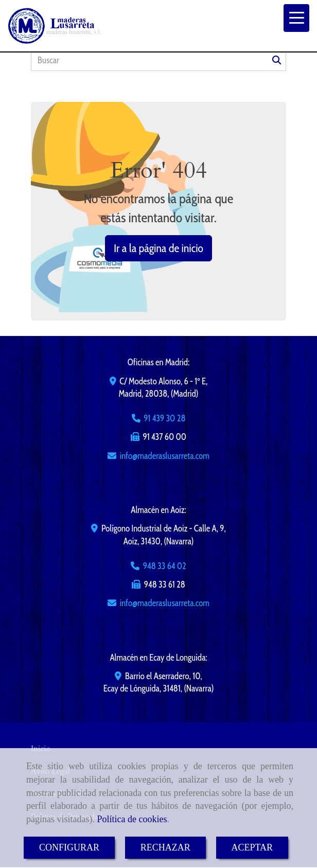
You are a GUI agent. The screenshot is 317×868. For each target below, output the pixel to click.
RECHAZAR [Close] (165, 847)
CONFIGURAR (69, 847)
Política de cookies (132, 819)
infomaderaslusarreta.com (165, 456)
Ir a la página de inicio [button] (158, 248)
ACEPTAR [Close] (252, 847)
